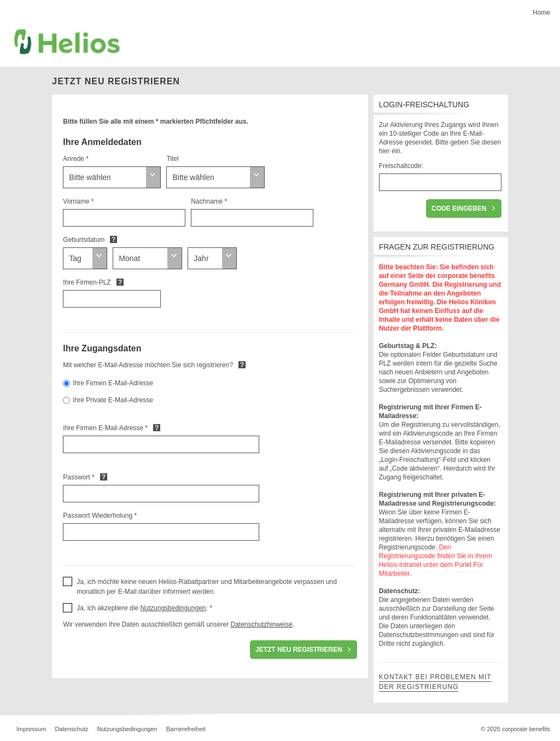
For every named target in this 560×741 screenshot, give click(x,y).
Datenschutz (71, 729)
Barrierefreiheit (186, 729)
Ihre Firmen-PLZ (87, 282)
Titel (172, 159)
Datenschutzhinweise (261, 624)
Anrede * (76, 159)
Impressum (31, 729)
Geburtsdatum (84, 240)
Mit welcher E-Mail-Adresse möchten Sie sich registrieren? (148, 365)
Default (113, 239)
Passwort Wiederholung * (100, 516)
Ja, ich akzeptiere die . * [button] (144, 608)
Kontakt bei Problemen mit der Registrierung (435, 682)
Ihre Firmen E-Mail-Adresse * (105, 428)
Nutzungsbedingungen (173, 608)
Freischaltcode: (401, 166)
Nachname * (209, 201)
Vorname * (78, 201)
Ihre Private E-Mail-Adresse (113, 400)
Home (541, 13)
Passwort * (78, 477)
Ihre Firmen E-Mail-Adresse (113, 383)
